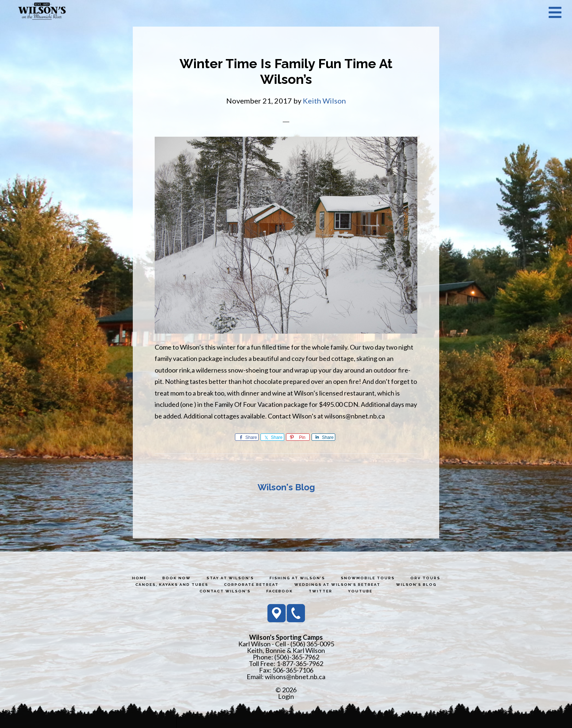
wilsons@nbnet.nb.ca (295, 677)
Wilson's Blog (286, 487)
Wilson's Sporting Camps (42, 12)
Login (286, 696)
